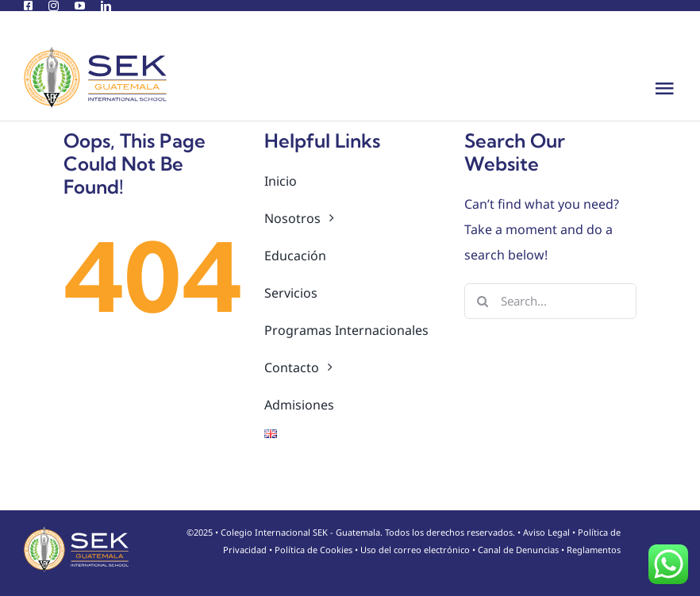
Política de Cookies (313, 550)
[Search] (482, 301)
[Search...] (550, 301)
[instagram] (54, 6)
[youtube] (80, 6)
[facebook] (28, 6)
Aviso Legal (546, 532)
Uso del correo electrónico (415, 550)
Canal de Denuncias (518, 550)
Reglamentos (594, 550)
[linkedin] (106, 6)
